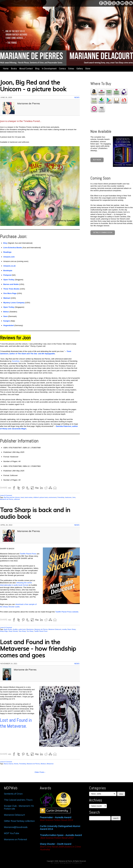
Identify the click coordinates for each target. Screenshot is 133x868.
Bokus (6, 312)
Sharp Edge (4, 631)
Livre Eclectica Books (13, 248)
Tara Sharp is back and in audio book (35, 513)
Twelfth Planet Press (28, 554)
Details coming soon (103, 233)
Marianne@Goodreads (16, 827)
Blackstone (30, 629)
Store (88, 69)
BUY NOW (97, 160)
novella (64, 629)
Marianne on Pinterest (15, 839)
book (22, 497)
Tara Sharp (22, 631)
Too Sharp (30, 631)
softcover (17, 499)
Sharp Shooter (13, 631)
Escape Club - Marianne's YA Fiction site (19, 807)
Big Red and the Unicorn (12, 497)
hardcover (68, 497)
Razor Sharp (72, 629)
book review (28, 497)
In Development (49, 69)
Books (14, 69)
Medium (43, 764)
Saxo (6, 316)
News (77, 97)
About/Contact (26, 69)
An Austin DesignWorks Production (66, 863)
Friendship (61, 497)
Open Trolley (9, 307)
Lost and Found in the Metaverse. (16, 723)
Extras (71, 69)
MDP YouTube (12, 833)
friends (16, 764)
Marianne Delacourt (55, 629)
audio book (22, 629)
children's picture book (40, 497)
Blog (37, 69)
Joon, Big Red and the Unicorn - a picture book (33, 86)
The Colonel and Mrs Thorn (18, 800)
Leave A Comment (6, 495)
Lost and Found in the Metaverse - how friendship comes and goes (38, 648)
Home (6, 69)
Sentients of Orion (13, 794)
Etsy (5, 243)
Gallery (80, 69)
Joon (74, 497)
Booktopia (8, 271)
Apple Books (8, 629)
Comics (62, 69)
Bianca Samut (8, 764)
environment (53, 497)
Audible (15, 629)
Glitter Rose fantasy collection (19, 821)
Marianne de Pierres (7, 499)
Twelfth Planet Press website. (67, 612)
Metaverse (50, 764)
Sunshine (16, 361)
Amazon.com (9, 257)
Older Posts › (40, 772)
